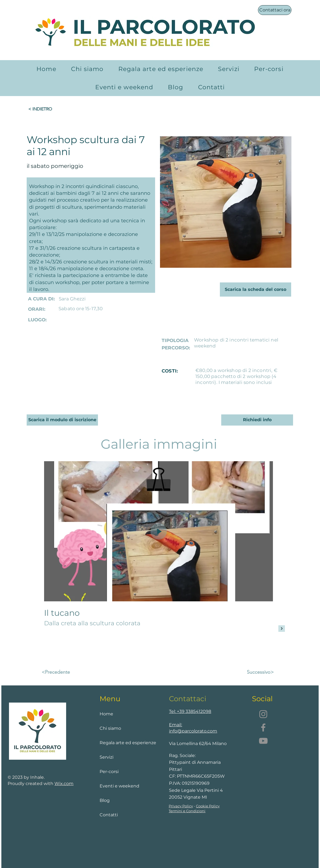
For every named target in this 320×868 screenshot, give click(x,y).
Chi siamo (110, 728)
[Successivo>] (255, 672)
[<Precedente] (64, 672)
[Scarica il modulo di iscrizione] (62, 420)
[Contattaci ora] (275, 10)
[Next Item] (282, 629)
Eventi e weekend (119, 786)
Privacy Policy (181, 806)
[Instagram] (263, 714)
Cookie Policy (208, 806)
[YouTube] (263, 741)
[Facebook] (263, 727)
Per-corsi (109, 772)
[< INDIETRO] (40, 109)
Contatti (109, 815)
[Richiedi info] (257, 420)
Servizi (107, 757)
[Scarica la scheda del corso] (256, 290)
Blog (105, 800)
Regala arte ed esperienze (122, 743)
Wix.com (64, 784)
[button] (229, 69)
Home (106, 714)
